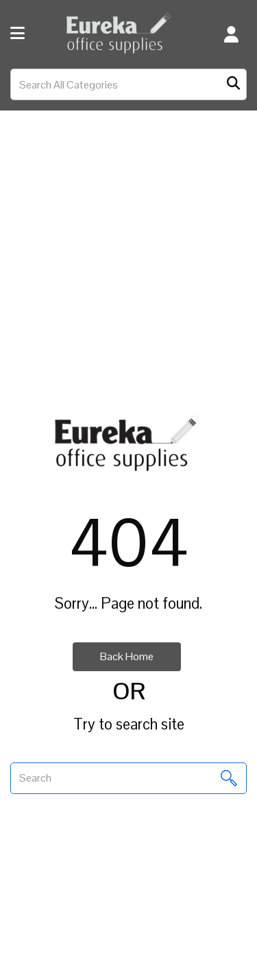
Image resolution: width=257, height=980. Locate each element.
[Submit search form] (233, 85)
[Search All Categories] (128, 84)
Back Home (127, 656)
